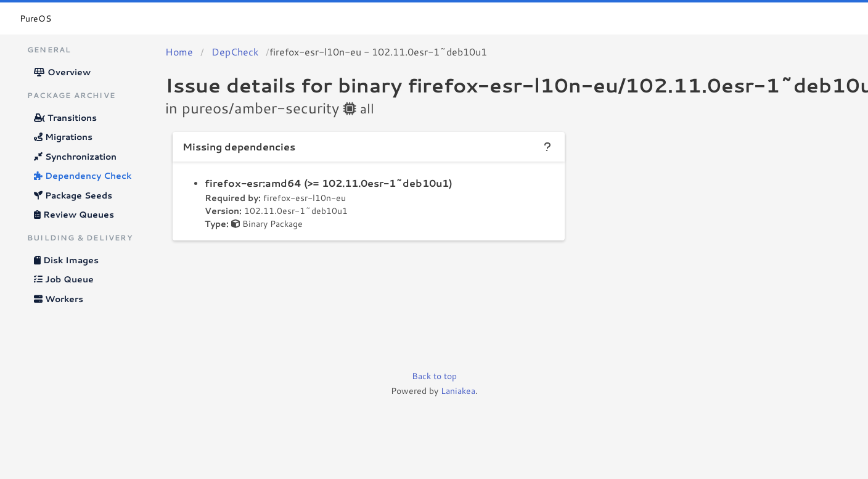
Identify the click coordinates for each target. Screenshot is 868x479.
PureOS (35, 18)
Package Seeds (73, 195)
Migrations (63, 137)
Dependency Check (83, 176)
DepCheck (235, 51)
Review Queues (74, 215)
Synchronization (75, 157)
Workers (59, 299)
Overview (62, 72)
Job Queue (64, 279)
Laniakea (458, 391)
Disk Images (66, 260)
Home (179, 51)
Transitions (65, 118)
